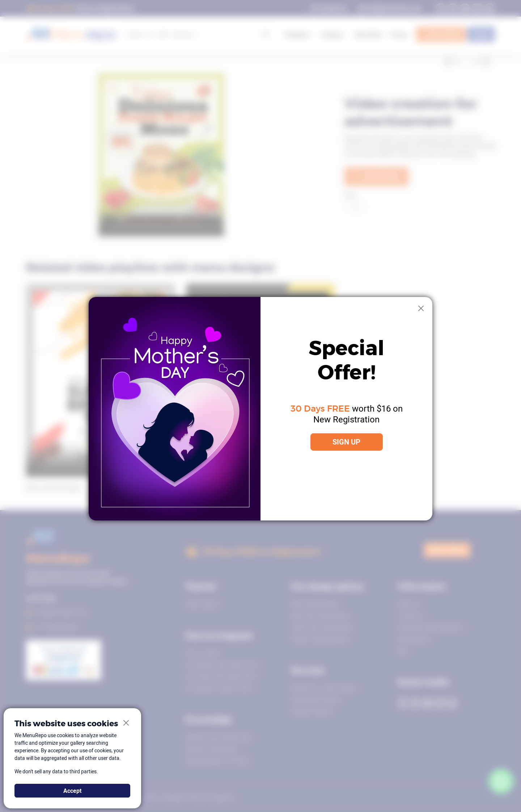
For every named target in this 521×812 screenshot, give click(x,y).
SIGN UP (346, 442)
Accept (72, 791)
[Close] (421, 308)
